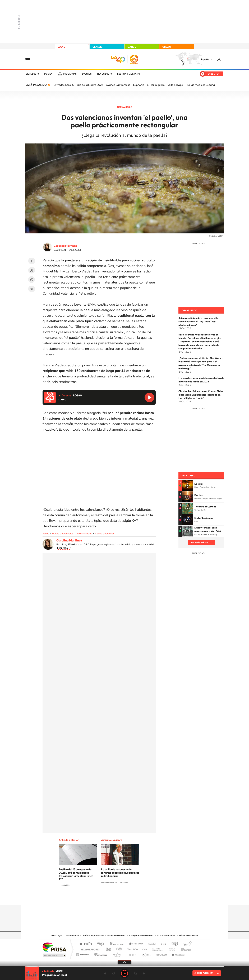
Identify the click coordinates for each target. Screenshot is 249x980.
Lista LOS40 (32, 74)
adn (173, 944)
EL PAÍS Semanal (158, 948)
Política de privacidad (93, 935)
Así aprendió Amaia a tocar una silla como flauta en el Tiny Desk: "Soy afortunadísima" (198, 321)
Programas (70, 74)
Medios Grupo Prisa (54, 955)
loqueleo (162, 954)
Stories (145, 899)
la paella (68, 260)
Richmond (83, 954)
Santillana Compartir (136, 944)
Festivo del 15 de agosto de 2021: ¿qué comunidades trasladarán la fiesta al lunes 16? (76, 874)
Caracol (186, 944)
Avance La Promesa (118, 85)
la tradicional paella (129, 316)
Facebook (32, 261)
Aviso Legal (56, 935)
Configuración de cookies (141, 935)
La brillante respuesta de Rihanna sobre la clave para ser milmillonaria (120, 873)
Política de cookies (116, 935)
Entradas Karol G (64, 85)
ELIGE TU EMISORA (205, 973)
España (205, 59)
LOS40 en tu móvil (166, 935)
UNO (109, 948)
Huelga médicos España (200, 85)
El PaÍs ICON (132, 954)
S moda (146, 954)
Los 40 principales (102, 944)
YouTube (118, 899)
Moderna (100, 954)
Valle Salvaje (175, 85)
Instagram (104, 899)
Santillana (118, 944)
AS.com (162, 944)
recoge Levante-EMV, (79, 304)
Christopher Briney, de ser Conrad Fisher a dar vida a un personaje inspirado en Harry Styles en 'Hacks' (201, 395)
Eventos (87, 74)
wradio (119, 948)
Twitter (32, 270)
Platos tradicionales (63, 534)
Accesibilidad (72, 935)
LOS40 (61, 47)
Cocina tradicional (105, 534)
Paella (46, 534)
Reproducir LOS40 (149, 397)
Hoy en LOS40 (104, 74)
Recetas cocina (84, 534)
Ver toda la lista (199, 542)
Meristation (178, 954)
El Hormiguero (156, 85)
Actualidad (124, 107)
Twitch (138, 899)
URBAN (167, 47)
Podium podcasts (117, 954)
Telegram (32, 289)
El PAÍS (85, 944)
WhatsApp (32, 280)
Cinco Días (132, 948)
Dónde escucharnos (189, 935)
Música (48, 74)
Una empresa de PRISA (54, 947)
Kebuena (183, 948)
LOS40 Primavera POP (129, 74)
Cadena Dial (145, 948)
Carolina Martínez (65, 246)
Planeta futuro (170, 948)
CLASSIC (98, 47)
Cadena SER (151, 944)
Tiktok (111, 899)
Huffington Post (90, 948)
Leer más (62, 548)
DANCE (132, 47)
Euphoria (139, 85)
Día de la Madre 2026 (90, 85)
